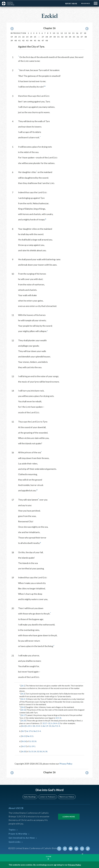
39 (12, 40)
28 (47, 37)
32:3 (57, 718)
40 (16, 40)
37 (82, 37)
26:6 (23, 707)
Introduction (18, 33)
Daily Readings (30, 797)
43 (27, 40)
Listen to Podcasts (48, 797)
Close (49, 856)
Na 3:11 (30, 736)
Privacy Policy (66, 764)
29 (51, 37)
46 (39, 40)
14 (69, 33)
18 (85, 33)
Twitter (59, 848)
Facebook (65, 848)
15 (73, 33)
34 (70, 37)
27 (43, 37)
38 (86, 37)
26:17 (23, 715)
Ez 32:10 (33, 741)
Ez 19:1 (32, 746)
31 (58, 37)
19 (12, 37)
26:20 (23, 720)
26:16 (23, 710)
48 (47, 40)
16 (77, 33)
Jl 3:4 (38, 726)
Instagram (82, 848)
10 (54, 33)
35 (74, 37)
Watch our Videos (67, 797)
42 (23, 40)
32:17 (45, 723)
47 (43, 40)
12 (62, 33)
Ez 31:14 (33, 751)
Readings (86, 3)
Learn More (69, 816)
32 (62, 37)
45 (35, 40)
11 (58, 33)
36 (78, 37)
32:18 (39, 751)
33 (66, 37)
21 (20, 37)
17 (81, 33)
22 (23, 37)
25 (35, 37)
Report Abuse (71, 3)
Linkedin (76, 848)
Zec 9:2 (55, 726)
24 (31, 37)
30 (55, 37)
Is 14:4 (54, 723)
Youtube (71, 848)
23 (27, 37)
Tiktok (88, 848)
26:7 (23, 731)
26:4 (23, 699)
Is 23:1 (29, 726)
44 (31, 40)
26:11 (24, 736)
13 (66, 33)
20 (16, 37)
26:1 (23, 685)
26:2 (23, 694)
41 (20, 40)
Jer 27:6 (29, 731)
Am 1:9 (45, 726)
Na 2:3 (36, 731)
